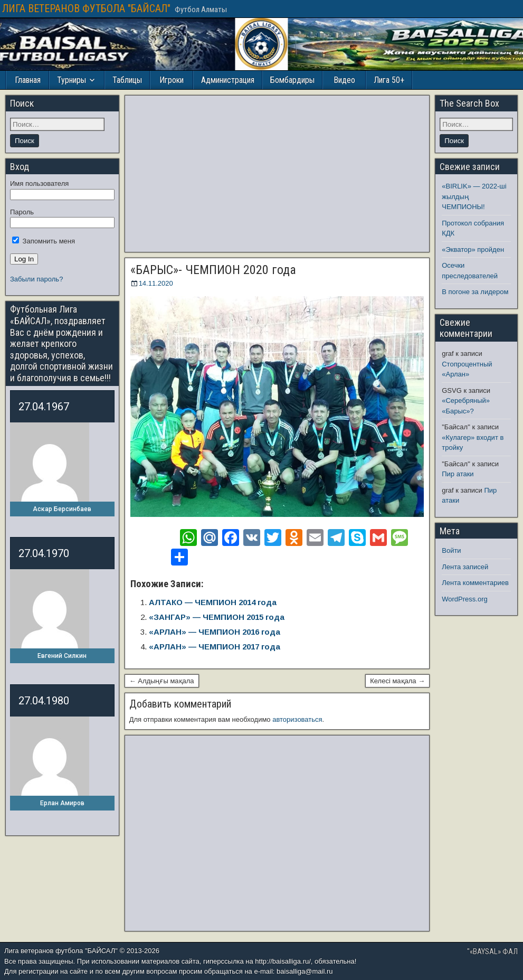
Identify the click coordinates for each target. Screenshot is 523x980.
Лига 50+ (389, 80)
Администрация (228, 80)
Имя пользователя (39, 183)
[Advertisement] (277, 174)
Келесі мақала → (397, 681)
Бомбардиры (292, 80)
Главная (28, 80)
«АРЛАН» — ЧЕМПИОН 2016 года (215, 632)
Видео (344, 80)
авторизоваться (297, 719)
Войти (451, 550)
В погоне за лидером (475, 292)
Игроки (172, 80)
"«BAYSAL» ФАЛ (492, 951)
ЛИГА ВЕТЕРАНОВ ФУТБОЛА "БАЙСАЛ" (86, 8)
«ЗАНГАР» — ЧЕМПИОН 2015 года (217, 617)
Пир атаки (458, 474)
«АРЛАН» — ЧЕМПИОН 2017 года (215, 647)
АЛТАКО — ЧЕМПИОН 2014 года (213, 602)
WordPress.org (464, 599)
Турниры (72, 80)
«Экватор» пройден (473, 249)
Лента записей (465, 567)
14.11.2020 (156, 283)
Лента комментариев (475, 583)
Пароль (22, 212)
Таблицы (127, 80)
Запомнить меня (44, 241)
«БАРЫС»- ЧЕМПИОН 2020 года (213, 270)
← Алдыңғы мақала (162, 681)
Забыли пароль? (36, 279)
